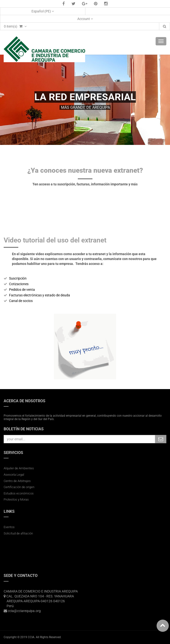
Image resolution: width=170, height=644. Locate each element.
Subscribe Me (161, 439)
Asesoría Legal (14, 475)
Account (85, 19)
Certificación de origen (19, 487)
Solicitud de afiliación (18, 533)
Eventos (9, 527)
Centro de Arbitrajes (18, 481)
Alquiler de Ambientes (19, 468)
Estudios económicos (19, 493)
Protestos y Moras (16, 499)
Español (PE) (43, 11)
